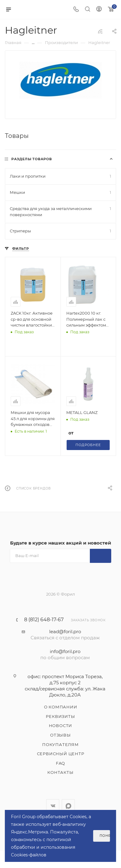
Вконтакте (53, 806)
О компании (61, 707)
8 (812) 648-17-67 (44, 620)
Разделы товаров (32, 159)
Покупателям (61, 744)
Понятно (105, 836)
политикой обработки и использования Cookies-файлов (43, 847)
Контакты (60, 772)
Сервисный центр (61, 754)
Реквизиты (60, 716)
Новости (61, 726)
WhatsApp (68, 806)
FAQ (61, 763)
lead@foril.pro (65, 632)
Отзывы (61, 735)
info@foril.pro (65, 651)
